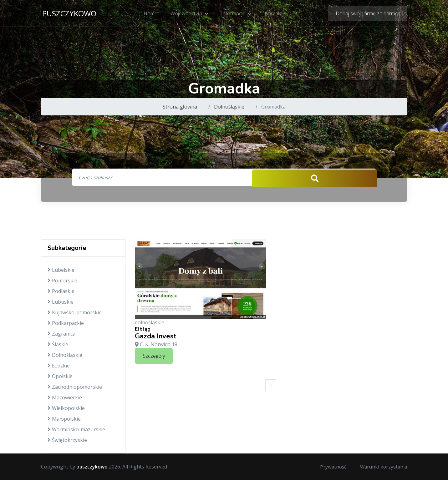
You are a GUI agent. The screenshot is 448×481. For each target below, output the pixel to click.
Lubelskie (61, 271)
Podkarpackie (66, 324)
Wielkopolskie (66, 409)
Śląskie (58, 346)
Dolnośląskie (229, 107)
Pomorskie (62, 282)
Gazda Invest (156, 337)
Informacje (236, 14)
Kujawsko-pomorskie (75, 314)
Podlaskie (61, 292)
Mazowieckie (65, 399)
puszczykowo (69, 14)
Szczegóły (154, 357)
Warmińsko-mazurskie (76, 431)
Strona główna (180, 107)
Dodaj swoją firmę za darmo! (367, 14)
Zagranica (61, 335)
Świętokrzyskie (67, 441)
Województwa (190, 14)
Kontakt (273, 14)
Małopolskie (64, 420)
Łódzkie (59, 367)
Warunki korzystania (383, 468)
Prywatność (331, 468)
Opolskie (60, 377)
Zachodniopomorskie (75, 388)
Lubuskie (61, 303)
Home (151, 14)
